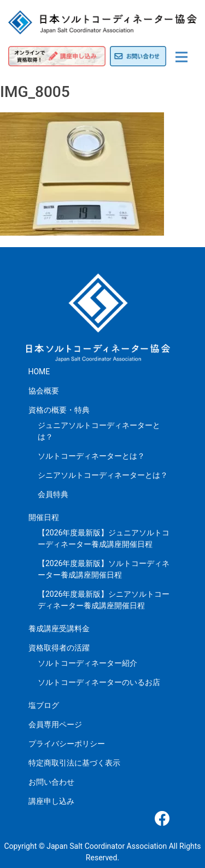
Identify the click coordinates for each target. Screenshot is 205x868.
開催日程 (44, 517)
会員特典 (53, 494)
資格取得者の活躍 (59, 648)
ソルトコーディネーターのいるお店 (99, 682)
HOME (39, 372)
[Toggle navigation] (181, 57)
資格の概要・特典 (59, 410)
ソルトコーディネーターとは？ (91, 456)
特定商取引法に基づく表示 (74, 763)
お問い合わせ (51, 782)
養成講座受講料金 (59, 629)
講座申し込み (51, 801)
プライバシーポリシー (67, 744)
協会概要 (44, 391)
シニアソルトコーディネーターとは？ (103, 475)
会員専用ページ (55, 724)
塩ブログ (44, 705)
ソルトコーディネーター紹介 (87, 663)
